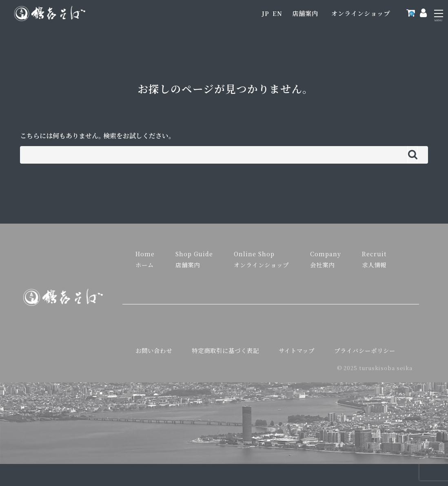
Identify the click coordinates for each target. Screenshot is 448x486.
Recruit (374, 254)
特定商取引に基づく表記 (225, 350)
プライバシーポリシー (365, 350)
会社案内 (322, 265)
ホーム (145, 265)
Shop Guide (194, 254)
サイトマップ (297, 350)
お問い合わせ (154, 350)
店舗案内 (305, 13)
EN (277, 13)
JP (265, 13)
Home (145, 254)
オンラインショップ (361, 13)
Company (326, 254)
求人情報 (374, 265)
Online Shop (254, 254)
